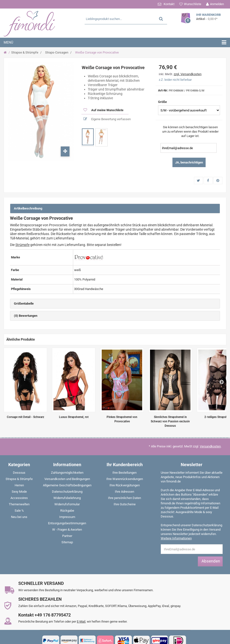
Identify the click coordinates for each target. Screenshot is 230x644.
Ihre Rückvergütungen (125, 485)
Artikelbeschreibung (28, 208)
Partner (67, 536)
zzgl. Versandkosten (188, 74)
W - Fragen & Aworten (67, 530)
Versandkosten (210, 446)
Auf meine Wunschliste (107, 110)
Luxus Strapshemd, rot (74, 417)
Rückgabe (67, 511)
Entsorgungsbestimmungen (67, 523)
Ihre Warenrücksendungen (125, 479)
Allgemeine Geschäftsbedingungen (67, 485)
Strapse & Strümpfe (25, 52)
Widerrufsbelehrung (67, 498)
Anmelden (217, 4)
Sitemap (67, 542)
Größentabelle (24, 304)
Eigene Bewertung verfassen (111, 119)
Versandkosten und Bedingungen (67, 479)
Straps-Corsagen (57, 52)
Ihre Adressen (125, 492)
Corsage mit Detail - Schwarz (25, 417)
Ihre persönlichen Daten (125, 498)
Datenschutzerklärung (67, 492)
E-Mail (81, 621)
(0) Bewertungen (26, 316)
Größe (163, 102)
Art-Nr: (163, 90)
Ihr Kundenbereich (125, 465)
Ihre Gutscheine (125, 504)
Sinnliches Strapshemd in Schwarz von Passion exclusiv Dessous (170, 421)
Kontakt (169, 4)
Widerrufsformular (67, 504)
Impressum (67, 517)
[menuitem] (19, 474)
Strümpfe (22, 245)
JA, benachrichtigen (189, 162)
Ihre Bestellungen (125, 473)
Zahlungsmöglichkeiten (67, 473)
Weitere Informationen (176, 538)
